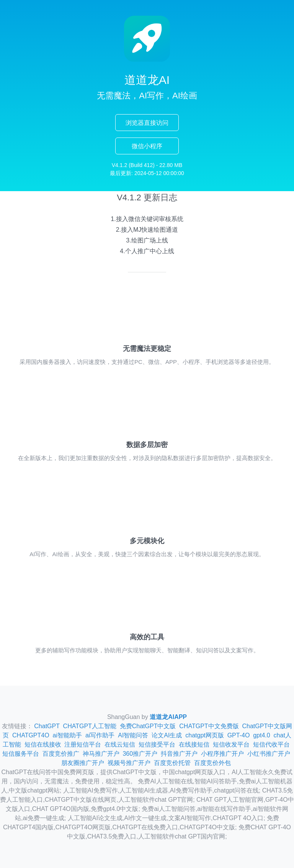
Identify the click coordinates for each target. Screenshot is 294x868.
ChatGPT (47, 726)
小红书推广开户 (269, 754)
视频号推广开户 (129, 763)
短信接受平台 (157, 744)
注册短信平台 (83, 744)
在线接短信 (194, 744)
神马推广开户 (101, 754)
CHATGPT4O (31, 735)
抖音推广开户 (179, 754)
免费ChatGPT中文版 (148, 726)
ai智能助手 (67, 735)
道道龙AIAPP (168, 717)
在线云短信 (120, 744)
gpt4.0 (261, 735)
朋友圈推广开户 (83, 763)
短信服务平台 (21, 754)
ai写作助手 (100, 735)
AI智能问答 (133, 735)
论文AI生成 (167, 735)
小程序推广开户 (222, 754)
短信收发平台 (231, 744)
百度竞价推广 (61, 754)
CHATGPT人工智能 (90, 726)
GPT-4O (239, 735)
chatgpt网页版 (204, 735)
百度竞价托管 (172, 763)
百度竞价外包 (212, 763)
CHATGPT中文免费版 (209, 726)
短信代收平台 (271, 744)
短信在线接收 (43, 744)
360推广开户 (140, 754)
